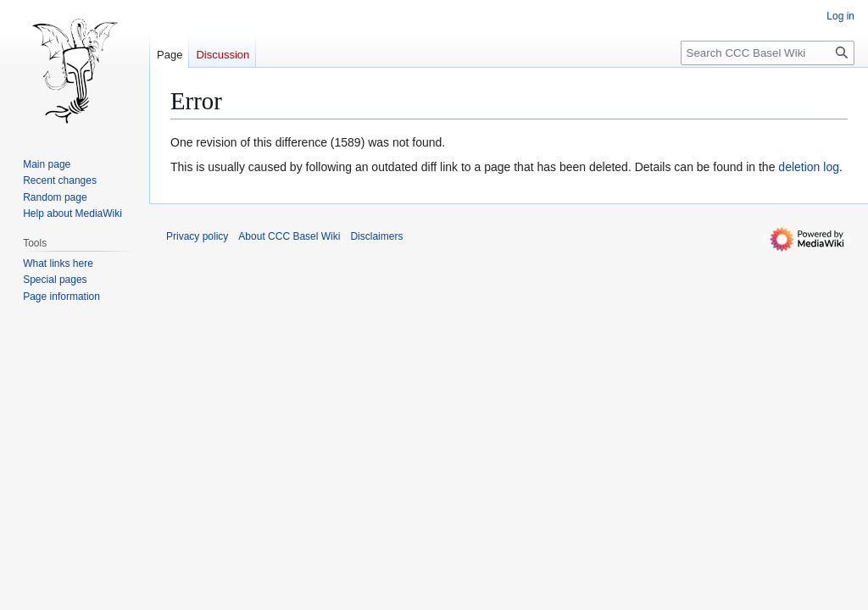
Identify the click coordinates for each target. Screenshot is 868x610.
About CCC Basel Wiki (289, 236)
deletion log (809, 167)
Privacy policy (197, 236)
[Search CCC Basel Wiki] (768, 53)
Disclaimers (376, 236)
